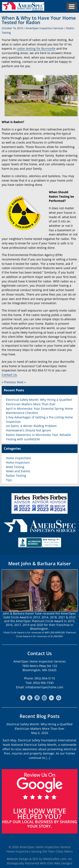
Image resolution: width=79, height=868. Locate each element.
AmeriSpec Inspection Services (44, 28)
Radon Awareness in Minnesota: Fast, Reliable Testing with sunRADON (38, 437)
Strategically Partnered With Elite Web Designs (40, 863)
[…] (48, 758)
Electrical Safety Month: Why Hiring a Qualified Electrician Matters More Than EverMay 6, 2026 (39, 728)
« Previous (9, 382)
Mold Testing (15, 467)
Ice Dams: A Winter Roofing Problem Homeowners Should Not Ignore (31, 428)
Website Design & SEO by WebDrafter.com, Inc (39, 859)
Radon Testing (16, 476)
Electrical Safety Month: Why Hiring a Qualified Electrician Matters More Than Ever (39, 402)
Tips (9, 480)
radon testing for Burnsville (36, 49)
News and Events (18, 471)
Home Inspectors (18, 462)
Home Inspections (19, 458)
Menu (72, 7)
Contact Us (9, 375)
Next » (21, 382)
